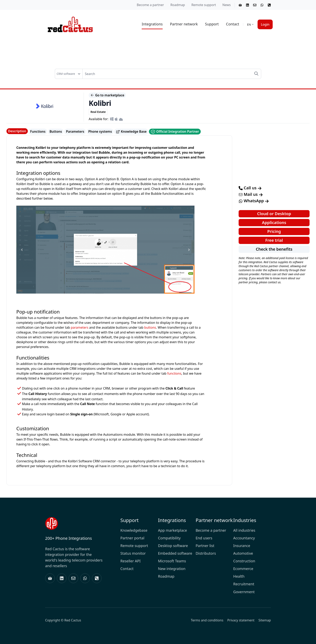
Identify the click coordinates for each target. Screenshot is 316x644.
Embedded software (175, 553)
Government (244, 592)
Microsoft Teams (172, 561)
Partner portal (132, 538)
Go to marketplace (107, 95)
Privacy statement (241, 620)
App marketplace (173, 530)
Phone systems (100, 131)
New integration (172, 569)
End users (204, 538)
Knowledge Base (131, 132)
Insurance (242, 546)
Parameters (75, 131)
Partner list (205, 546)
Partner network (184, 24)
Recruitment (244, 584)
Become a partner (150, 5)
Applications (274, 222)
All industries (244, 530)
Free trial (274, 240)
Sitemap (265, 620)
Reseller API (130, 561)
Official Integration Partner (175, 132)
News (227, 5)
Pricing (274, 231)
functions (174, 373)
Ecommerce (243, 569)
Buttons (56, 131)
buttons (150, 327)
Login (265, 24)
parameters (80, 327)
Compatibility (169, 538)
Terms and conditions (207, 620)
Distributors (206, 553)
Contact (232, 24)
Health (239, 576)
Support (212, 24)
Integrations (152, 24)
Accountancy (244, 538)
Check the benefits (274, 249)
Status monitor (133, 553)
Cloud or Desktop (274, 214)
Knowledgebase (134, 530)
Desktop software (173, 546)
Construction (244, 561)
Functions (38, 131)
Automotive (243, 553)
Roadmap (178, 5)
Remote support (204, 5)
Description (17, 131)
